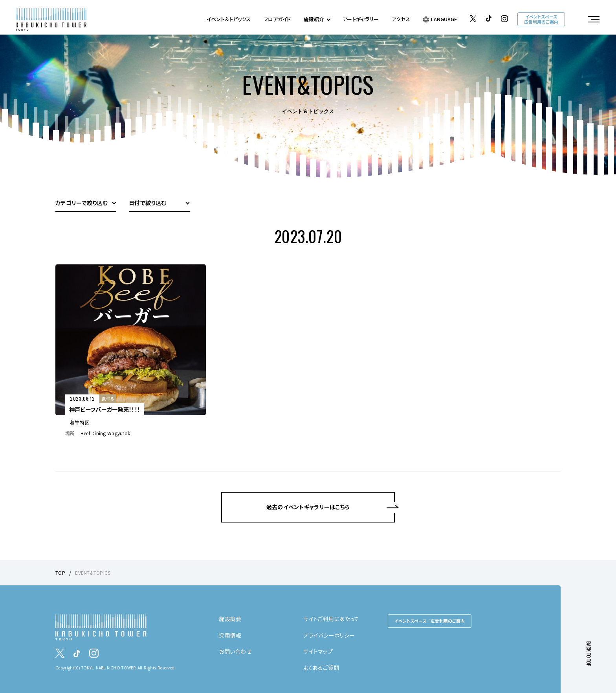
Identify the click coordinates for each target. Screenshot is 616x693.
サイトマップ (318, 651)
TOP (60, 573)
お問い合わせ (235, 651)
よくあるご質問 (321, 667)
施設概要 (230, 619)
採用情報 (230, 635)
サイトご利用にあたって (331, 619)
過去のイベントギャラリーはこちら (308, 507)
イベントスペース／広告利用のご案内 (430, 621)
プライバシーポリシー (329, 635)
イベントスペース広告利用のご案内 (541, 19)
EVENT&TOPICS (93, 573)
